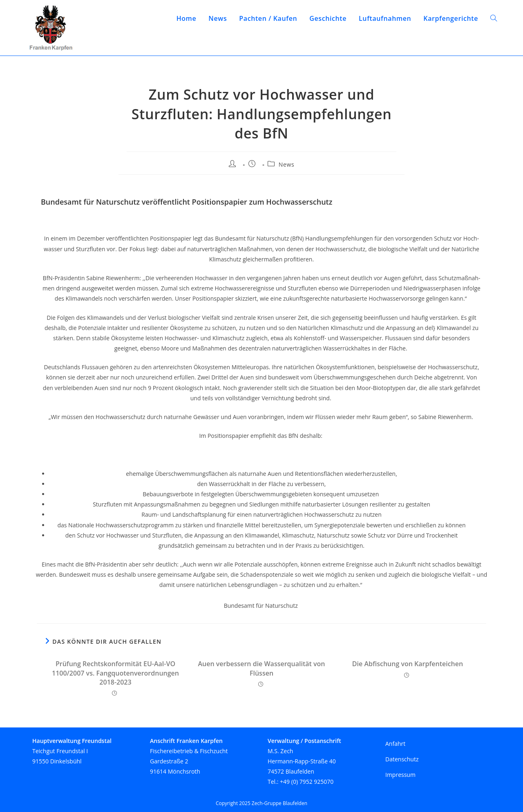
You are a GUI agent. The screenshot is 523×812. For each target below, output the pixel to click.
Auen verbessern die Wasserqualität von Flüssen (262, 668)
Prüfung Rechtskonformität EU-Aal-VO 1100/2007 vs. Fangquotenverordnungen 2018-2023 (115, 673)
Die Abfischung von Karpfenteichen (408, 664)
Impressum (400, 775)
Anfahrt (395, 744)
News (286, 164)
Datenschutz (402, 759)
